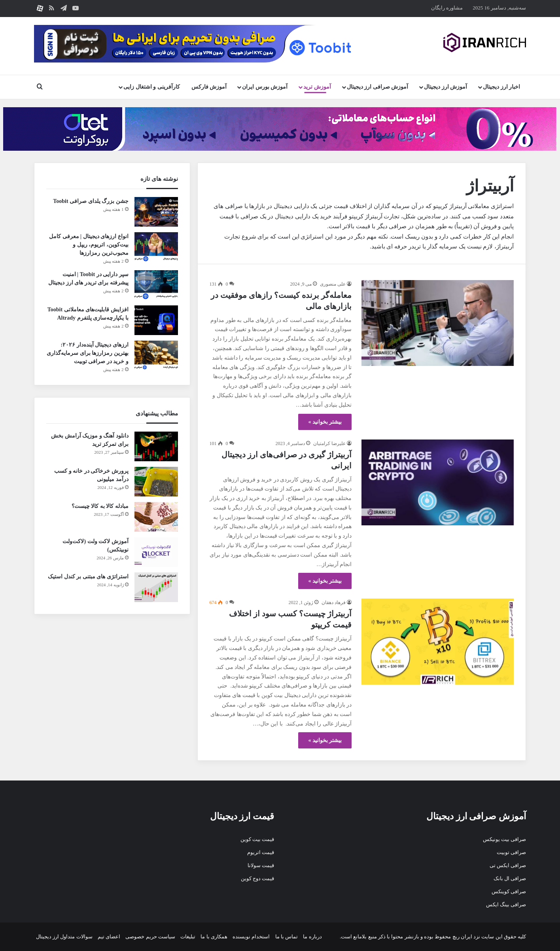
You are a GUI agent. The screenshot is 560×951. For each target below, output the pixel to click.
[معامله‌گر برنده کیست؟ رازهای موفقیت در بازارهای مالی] (438, 323)
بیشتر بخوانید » (325, 422)
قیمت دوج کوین (258, 878)
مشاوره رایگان (447, 8)
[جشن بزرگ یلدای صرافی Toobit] (156, 212)
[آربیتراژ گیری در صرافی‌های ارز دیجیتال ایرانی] (438, 482)
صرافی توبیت (511, 852)
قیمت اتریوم (261, 852)
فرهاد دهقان (334, 602)
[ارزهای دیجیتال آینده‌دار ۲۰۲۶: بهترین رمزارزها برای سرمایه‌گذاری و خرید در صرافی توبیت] (156, 355)
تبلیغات (188, 937)
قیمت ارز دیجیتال (242, 816)
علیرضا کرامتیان (329, 443)
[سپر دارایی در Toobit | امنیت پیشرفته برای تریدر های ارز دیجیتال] (156, 285)
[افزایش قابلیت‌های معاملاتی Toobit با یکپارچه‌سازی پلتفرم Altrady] (156, 320)
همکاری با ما (214, 937)
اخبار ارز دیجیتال (501, 87)
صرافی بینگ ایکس (506, 905)
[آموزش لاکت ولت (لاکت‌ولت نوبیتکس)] (156, 552)
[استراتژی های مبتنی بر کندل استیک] (156, 587)
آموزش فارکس (209, 87)
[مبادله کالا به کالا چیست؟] (156, 517)
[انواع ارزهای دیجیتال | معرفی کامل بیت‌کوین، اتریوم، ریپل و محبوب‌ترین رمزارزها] (156, 247)
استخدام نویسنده (251, 937)
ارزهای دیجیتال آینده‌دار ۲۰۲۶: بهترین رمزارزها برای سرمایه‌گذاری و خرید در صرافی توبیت (88, 353)
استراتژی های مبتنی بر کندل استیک (88, 577)
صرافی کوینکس (509, 891)
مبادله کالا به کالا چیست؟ (100, 506)
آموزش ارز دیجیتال (446, 87)
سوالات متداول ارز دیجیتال (64, 937)
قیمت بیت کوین (257, 839)
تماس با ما (287, 937)
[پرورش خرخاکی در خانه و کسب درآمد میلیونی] (156, 482)
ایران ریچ (462, 937)
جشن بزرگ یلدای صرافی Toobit (91, 201)
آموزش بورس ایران (265, 87)
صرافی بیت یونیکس (505, 839)
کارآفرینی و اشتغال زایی (152, 87)
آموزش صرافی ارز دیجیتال (378, 87)
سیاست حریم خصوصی (150, 937)
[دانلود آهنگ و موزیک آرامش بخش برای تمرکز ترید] (156, 446)
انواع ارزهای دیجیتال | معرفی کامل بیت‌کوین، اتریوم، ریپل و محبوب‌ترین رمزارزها (89, 245)
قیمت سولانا (261, 865)
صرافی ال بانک (510, 878)
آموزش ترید (317, 87)
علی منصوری (333, 284)
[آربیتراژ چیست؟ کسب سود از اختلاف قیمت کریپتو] (438, 641)
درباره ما (312, 937)
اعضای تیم (109, 937)
